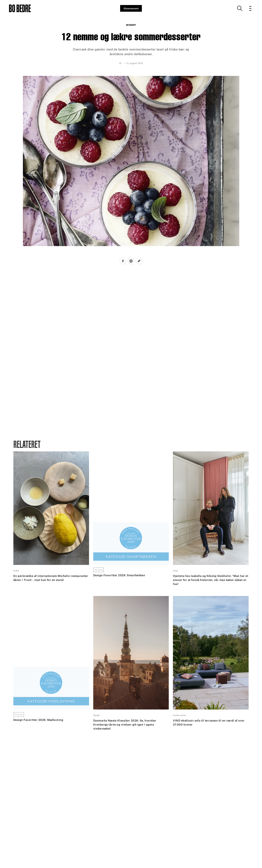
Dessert (131, 25)
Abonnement (131, 8)
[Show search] (240, 8)
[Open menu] (250, 8)
